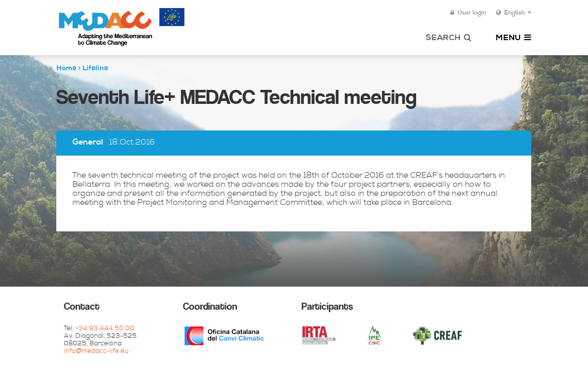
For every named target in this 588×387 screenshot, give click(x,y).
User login (468, 13)
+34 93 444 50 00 (105, 329)
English (514, 13)
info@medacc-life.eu (96, 352)
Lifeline (95, 69)
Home (66, 69)
